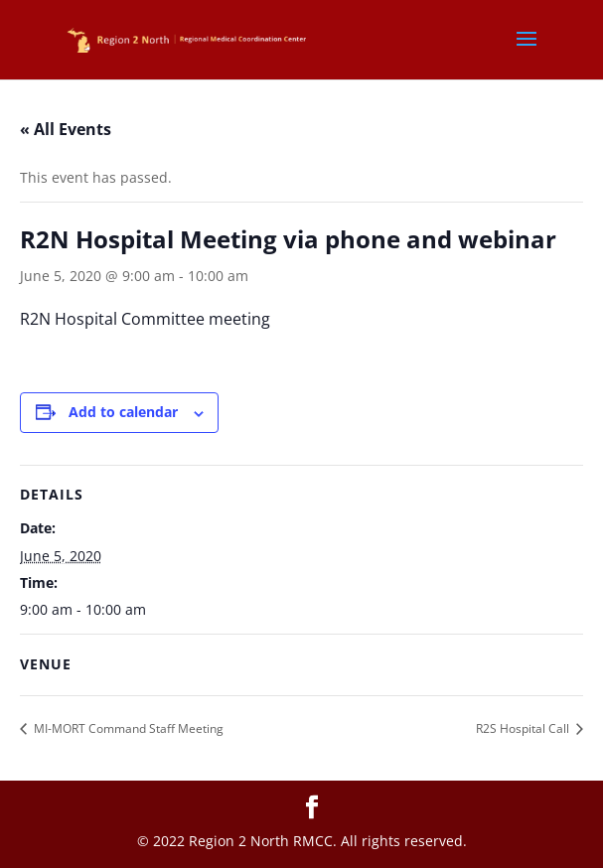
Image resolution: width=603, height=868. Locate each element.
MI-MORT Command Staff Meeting (127, 728)
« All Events (66, 129)
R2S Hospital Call (524, 728)
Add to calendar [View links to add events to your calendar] (123, 412)
